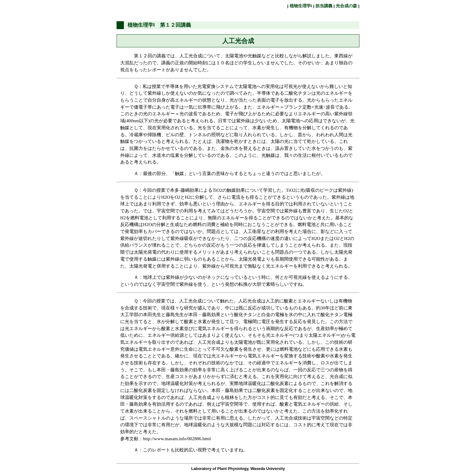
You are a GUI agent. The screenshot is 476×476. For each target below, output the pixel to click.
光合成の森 (347, 6)
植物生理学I (301, 6)
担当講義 (324, 6)
